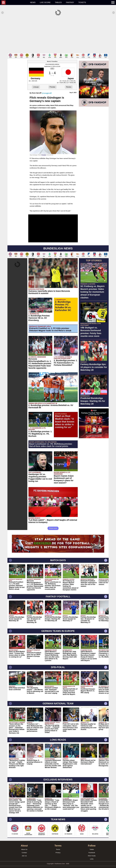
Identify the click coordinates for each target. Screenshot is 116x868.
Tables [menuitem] (58, 2)
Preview (52, 84)
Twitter (92, 846)
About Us (24, 846)
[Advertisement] (58, 34)
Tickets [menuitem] (82, 2)
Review (69, 84)
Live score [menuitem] (45, 2)
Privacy (58, 850)
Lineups (36, 84)
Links (92, 856)
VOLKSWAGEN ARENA (52, 61)
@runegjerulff (47, 90)
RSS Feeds (92, 853)
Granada (44, 152)
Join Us (24, 853)
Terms (58, 846)
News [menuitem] (33, 2)
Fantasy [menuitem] (70, 2)
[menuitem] (15, 2)
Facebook (92, 850)
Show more (53, 525)
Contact (24, 850)
